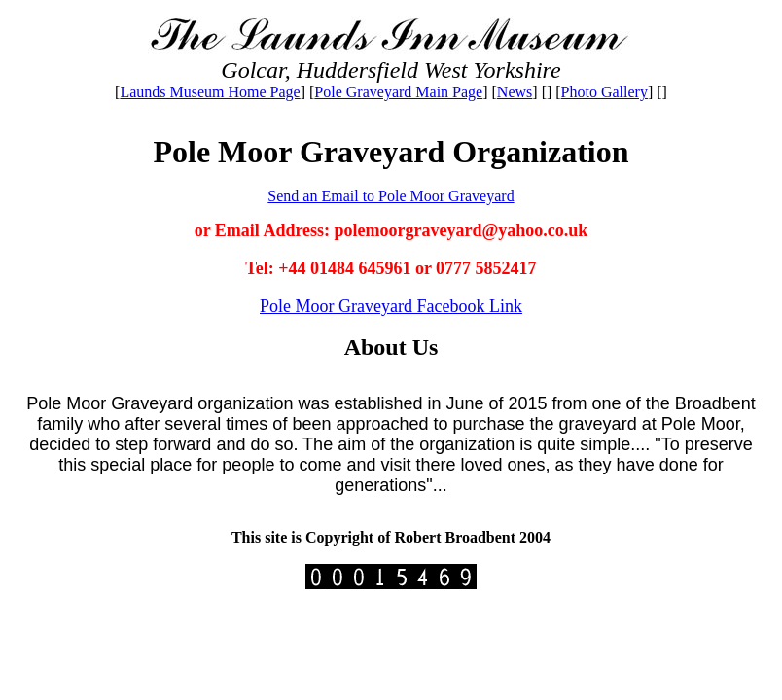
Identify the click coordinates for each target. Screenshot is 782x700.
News (515, 92)
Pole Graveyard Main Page (398, 92)
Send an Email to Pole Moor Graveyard (391, 196)
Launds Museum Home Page (210, 92)
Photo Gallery (604, 92)
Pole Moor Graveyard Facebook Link (391, 306)
